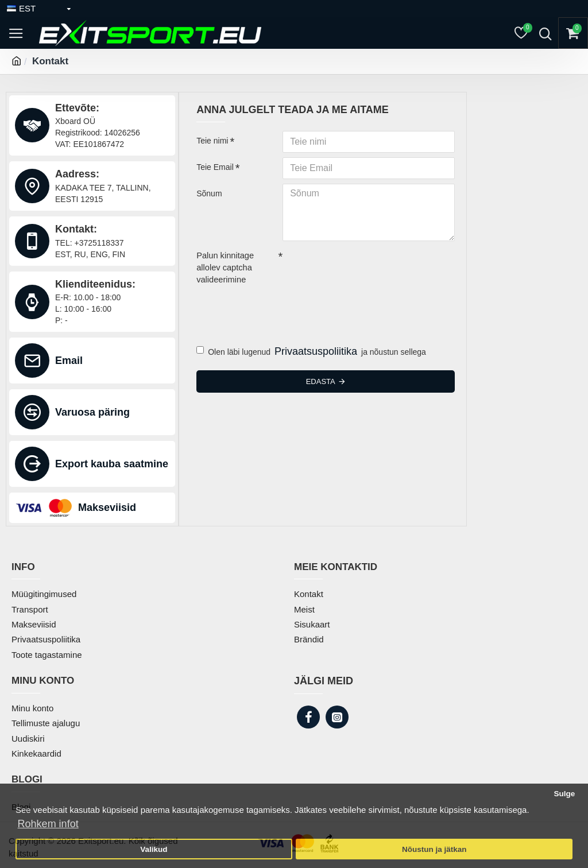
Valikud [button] (154, 849)
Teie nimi (212, 141)
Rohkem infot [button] (48, 824)
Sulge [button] (564, 794)
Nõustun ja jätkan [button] (434, 849)
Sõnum (209, 193)
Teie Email (215, 167)
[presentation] (277, 308)
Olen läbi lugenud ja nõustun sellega (311, 350)
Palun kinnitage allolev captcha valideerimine (224, 267)
